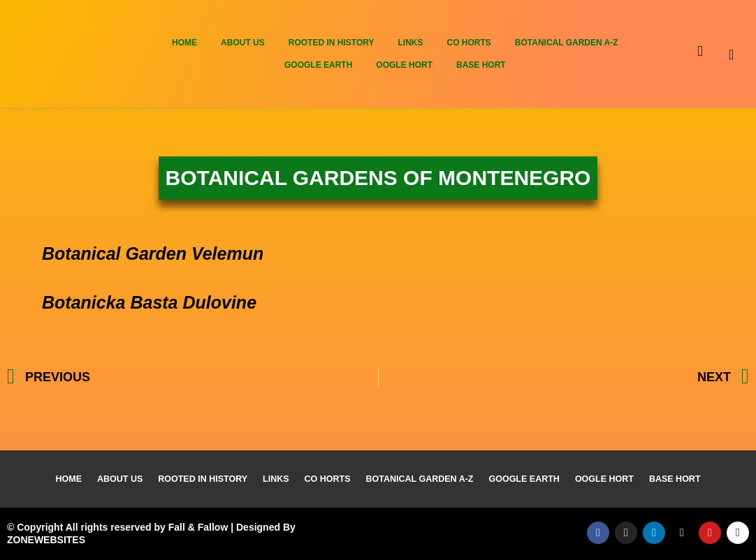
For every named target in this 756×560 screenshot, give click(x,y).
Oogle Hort (404, 65)
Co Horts (468, 43)
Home (184, 43)
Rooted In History (332, 43)
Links (410, 43)
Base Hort (481, 65)
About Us (243, 43)
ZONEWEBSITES (46, 540)
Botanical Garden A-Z (567, 43)
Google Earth (318, 65)
